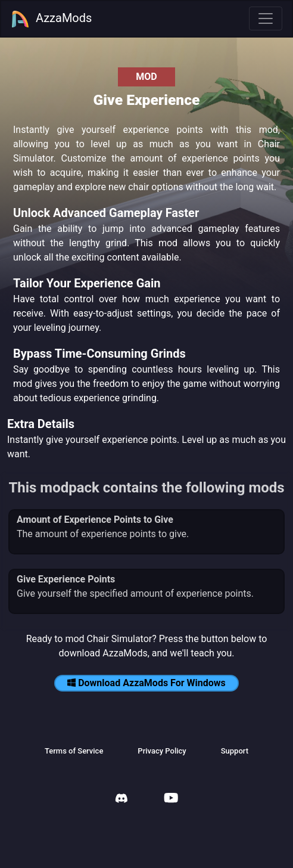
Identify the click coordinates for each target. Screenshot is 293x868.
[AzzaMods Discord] (121, 800)
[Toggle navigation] (266, 18)
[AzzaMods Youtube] (171, 799)
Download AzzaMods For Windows (146, 683)
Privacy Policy (162, 751)
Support (235, 751)
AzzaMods (51, 19)
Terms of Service (74, 751)
